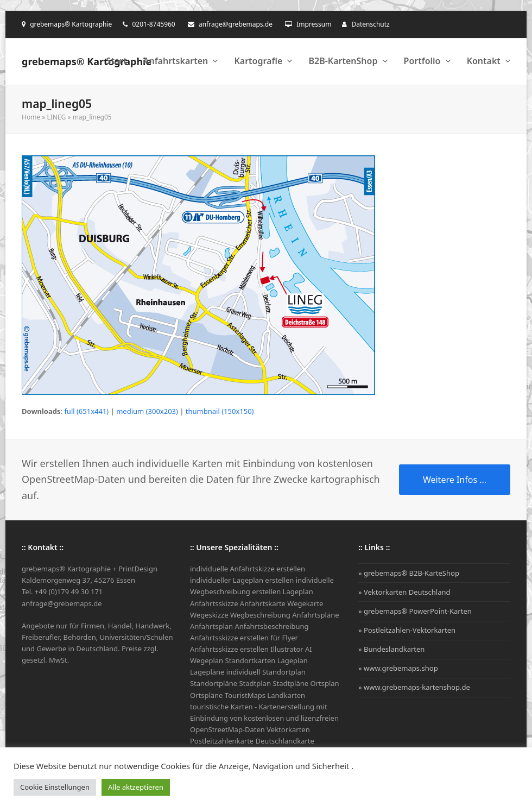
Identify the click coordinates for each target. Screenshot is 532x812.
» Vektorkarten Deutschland (404, 592)
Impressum (314, 24)
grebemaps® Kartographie (87, 61)
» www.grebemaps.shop (398, 668)
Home (31, 117)
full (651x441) (86, 411)
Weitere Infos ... (455, 480)
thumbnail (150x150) (220, 411)
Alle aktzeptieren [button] (136, 787)
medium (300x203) (147, 411)
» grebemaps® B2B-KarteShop (409, 573)
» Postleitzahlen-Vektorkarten (407, 630)
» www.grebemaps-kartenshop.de (414, 687)
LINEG (56, 117)
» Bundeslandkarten (391, 649)
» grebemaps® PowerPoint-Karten (415, 611)
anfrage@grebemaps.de (236, 24)
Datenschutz (370, 24)
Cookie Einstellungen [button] (55, 787)
